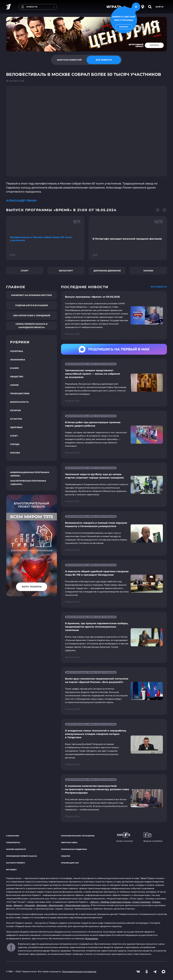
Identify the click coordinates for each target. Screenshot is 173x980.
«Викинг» (18, 905)
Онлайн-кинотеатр (16, 849)
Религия (15, 410)
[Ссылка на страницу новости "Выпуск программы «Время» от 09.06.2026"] (114, 315)
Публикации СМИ (70, 863)
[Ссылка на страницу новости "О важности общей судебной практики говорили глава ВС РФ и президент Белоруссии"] (114, 584)
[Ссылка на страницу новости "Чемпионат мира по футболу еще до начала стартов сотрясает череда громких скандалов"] (114, 485)
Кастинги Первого (15, 863)
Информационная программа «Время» (30, 474)
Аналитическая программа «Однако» (28, 482)
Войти (160, 7)
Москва (148, 271)
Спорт (25, 271)
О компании (13, 836)
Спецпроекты (13, 843)
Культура (16, 419)
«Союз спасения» (141, 902)
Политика (17, 351)
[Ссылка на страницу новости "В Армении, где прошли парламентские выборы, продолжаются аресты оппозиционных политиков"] (114, 637)
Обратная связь (69, 843)
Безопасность (19, 402)
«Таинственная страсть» (77, 905)
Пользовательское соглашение (78, 836)
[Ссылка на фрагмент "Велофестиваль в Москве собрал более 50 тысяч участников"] (45, 238)
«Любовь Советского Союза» (116, 902)
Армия (14, 385)
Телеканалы (91, 938)
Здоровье (16, 427)
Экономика (18, 360)
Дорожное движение (107, 271)
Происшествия (20, 393)
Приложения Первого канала (22, 856)
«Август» (94, 902)
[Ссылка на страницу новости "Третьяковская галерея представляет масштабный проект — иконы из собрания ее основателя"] (114, 383)
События (65, 856)
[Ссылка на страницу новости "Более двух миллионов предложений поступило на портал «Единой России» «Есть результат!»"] (114, 691)
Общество (17, 377)
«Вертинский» (56, 905)
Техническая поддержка (74, 849)
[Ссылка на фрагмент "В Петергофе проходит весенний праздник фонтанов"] (128, 238)
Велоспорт (66, 271)
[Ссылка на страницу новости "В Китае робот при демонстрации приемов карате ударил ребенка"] (114, 435)
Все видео (11, 870)
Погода (15, 444)
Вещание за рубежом (153, 837)
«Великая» (42, 905)
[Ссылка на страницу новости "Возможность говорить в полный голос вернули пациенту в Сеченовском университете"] (114, 533)
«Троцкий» (30, 905)
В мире (14, 368)
